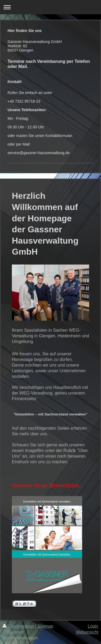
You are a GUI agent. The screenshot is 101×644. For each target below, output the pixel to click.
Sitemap (45, 626)
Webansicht (87, 632)
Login (93, 626)
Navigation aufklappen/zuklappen (50, 7)
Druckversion (19, 626)
